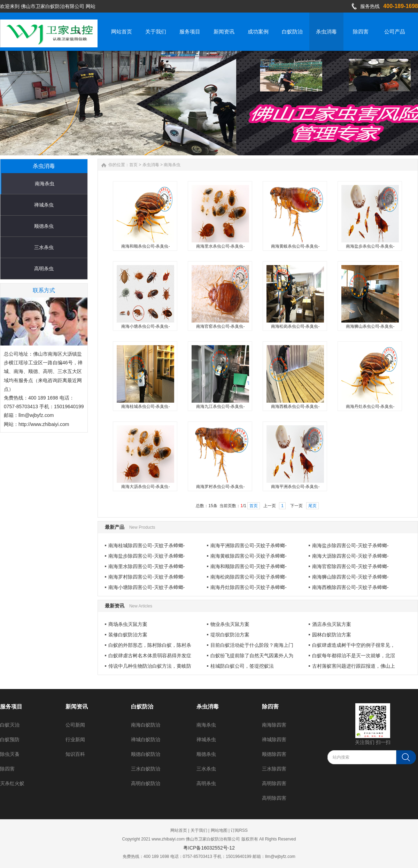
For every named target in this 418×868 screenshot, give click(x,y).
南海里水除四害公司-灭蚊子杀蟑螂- (146, 566)
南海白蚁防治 (146, 725)
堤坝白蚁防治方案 (230, 635)
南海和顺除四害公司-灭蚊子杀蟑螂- (249, 566)
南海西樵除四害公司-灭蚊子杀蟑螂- (350, 587)
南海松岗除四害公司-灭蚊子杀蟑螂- (249, 577)
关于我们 (199, 830)
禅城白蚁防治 (146, 739)
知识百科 (75, 754)
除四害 (7, 769)
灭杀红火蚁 (12, 783)
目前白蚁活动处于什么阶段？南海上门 (252, 645)
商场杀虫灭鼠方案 (128, 624)
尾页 (312, 506)
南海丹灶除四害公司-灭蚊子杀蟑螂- (249, 587)
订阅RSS (239, 830)
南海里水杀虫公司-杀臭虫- (220, 246)
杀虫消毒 (151, 165)
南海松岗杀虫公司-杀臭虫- (295, 326)
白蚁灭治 (10, 725)
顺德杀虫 (44, 226)
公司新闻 (75, 725)
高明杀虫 (44, 269)
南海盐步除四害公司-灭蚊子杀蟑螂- (350, 545)
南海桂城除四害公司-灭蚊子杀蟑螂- (146, 545)
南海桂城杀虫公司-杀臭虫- (146, 406)
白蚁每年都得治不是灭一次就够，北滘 (354, 656)
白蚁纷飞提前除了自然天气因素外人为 (252, 656)
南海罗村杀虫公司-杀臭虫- (220, 487)
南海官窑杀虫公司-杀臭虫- (220, 326)
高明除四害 (274, 783)
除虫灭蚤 (10, 754)
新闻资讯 (77, 707)
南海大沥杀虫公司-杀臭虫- (146, 487)
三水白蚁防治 (146, 769)
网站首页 (179, 830)
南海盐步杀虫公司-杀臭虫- (370, 246)
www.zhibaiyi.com (168, 839)
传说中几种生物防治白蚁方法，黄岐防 (150, 666)
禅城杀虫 (44, 205)
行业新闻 (75, 739)
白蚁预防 (10, 739)
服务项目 (11, 707)
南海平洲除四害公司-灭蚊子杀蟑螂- (249, 545)
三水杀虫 (44, 247)
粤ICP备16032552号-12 (209, 848)
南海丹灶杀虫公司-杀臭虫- (370, 406)
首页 (133, 165)
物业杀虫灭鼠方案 (230, 624)
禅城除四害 (274, 739)
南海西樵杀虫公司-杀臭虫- (295, 406)
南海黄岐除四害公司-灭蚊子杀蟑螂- (249, 556)
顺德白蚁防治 (146, 754)
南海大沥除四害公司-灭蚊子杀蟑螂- (350, 556)
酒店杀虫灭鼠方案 (332, 624)
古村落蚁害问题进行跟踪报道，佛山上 (354, 666)
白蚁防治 (142, 707)
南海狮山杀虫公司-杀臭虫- (370, 326)
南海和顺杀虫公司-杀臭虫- (146, 246)
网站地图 (219, 830)
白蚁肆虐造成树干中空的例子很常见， (354, 645)
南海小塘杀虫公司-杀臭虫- (146, 326)
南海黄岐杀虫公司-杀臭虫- (295, 246)
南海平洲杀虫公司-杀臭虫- (295, 487)
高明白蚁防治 (146, 783)
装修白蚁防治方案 (128, 635)
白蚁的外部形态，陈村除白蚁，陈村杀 (150, 645)
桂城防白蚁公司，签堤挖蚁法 (242, 666)
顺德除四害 (274, 754)
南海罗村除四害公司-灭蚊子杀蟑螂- (146, 577)
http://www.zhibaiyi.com (44, 424)
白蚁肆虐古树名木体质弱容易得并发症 (150, 656)
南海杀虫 (45, 184)
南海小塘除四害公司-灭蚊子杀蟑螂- (146, 587)
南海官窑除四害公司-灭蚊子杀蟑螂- (350, 566)
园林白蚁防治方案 (332, 635)
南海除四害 (274, 725)
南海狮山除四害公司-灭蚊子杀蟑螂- (350, 577)
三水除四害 (274, 769)
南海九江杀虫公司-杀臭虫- (220, 406)
